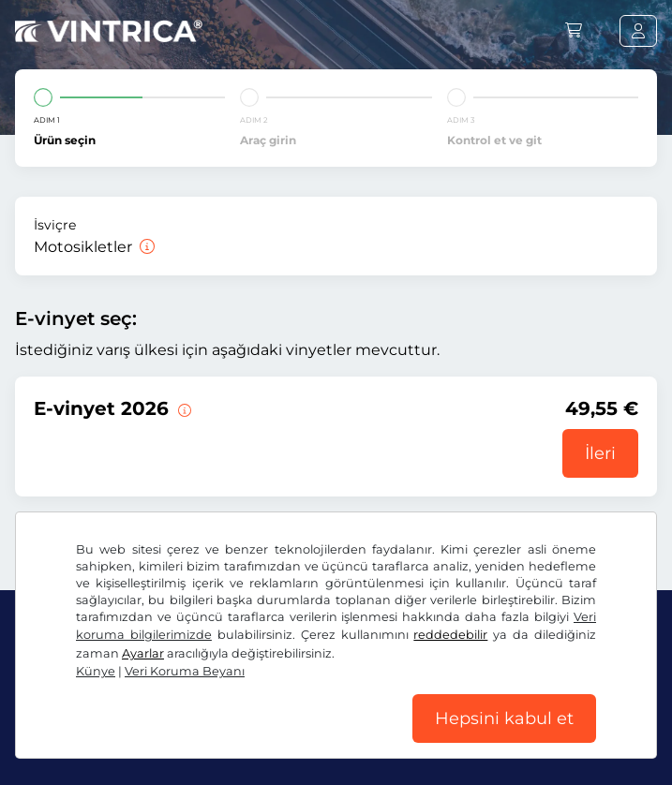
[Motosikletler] (145, 247)
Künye (96, 671)
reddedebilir (450, 635)
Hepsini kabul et (504, 718)
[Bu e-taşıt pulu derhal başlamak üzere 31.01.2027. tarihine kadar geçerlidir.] (183, 408)
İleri (600, 453)
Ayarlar (143, 653)
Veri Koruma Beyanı (185, 671)
